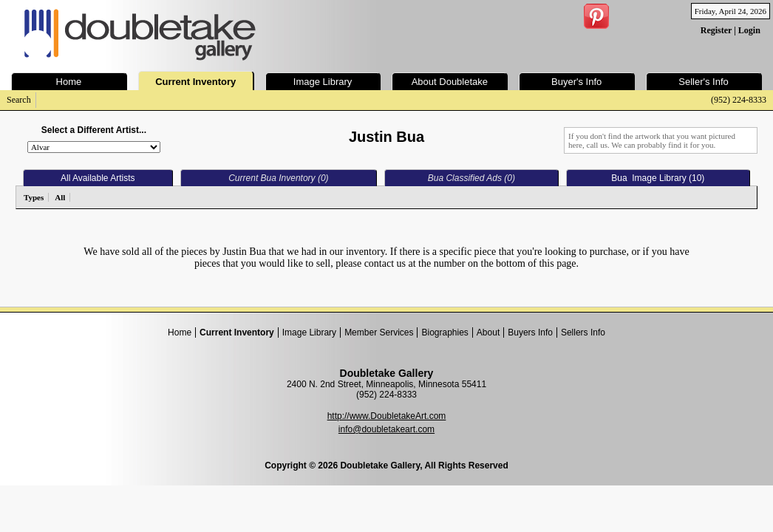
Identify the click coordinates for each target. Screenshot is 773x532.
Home (180, 332)
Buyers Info (530, 332)
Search (19, 100)
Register (716, 30)
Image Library (309, 332)
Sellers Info (583, 332)
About (488, 332)
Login (749, 30)
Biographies (445, 332)
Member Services (379, 332)
